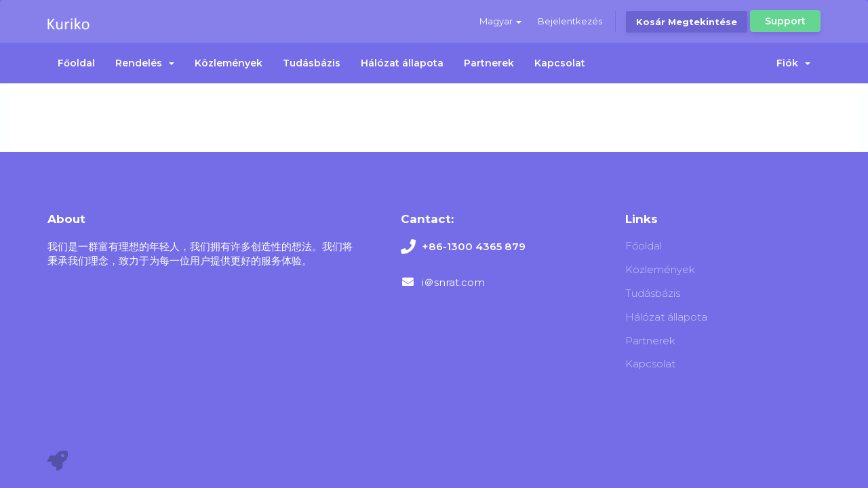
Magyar (500, 21)
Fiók (793, 63)
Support (785, 21)
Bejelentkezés (570, 21)
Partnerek (489, 63)
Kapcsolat (560, 63)
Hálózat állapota (402, 63)
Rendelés (145, 63)
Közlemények (229, 63)
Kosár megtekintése (687, 22)
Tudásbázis (312, 63)
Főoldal (76, 63)
